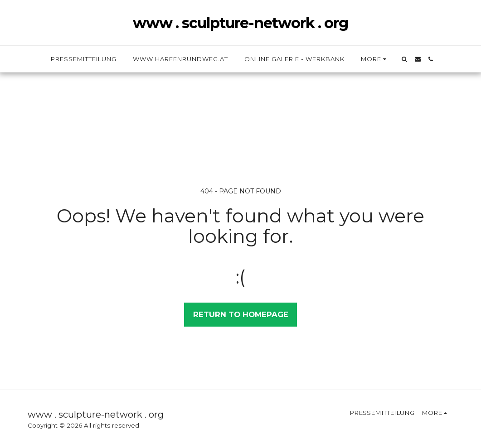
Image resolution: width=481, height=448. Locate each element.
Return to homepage (241, 314)
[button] (405, 59)
